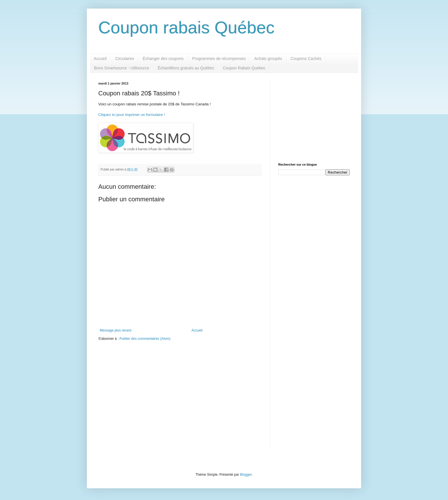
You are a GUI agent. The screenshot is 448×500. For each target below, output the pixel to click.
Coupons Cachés (306, 59)
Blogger (246, 475)
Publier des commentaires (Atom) (145, 339)
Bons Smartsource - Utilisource (122, 68)
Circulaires (125, 59)
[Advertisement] (314, 117)
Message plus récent (116, 330)
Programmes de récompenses (219, 59)
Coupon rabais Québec (186, 28)
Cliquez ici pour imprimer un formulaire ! (132, 115)
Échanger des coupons (163, 59)
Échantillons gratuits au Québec (186, 68)
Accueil (100, 59)
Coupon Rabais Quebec (244, 68)
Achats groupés (268, 59)
